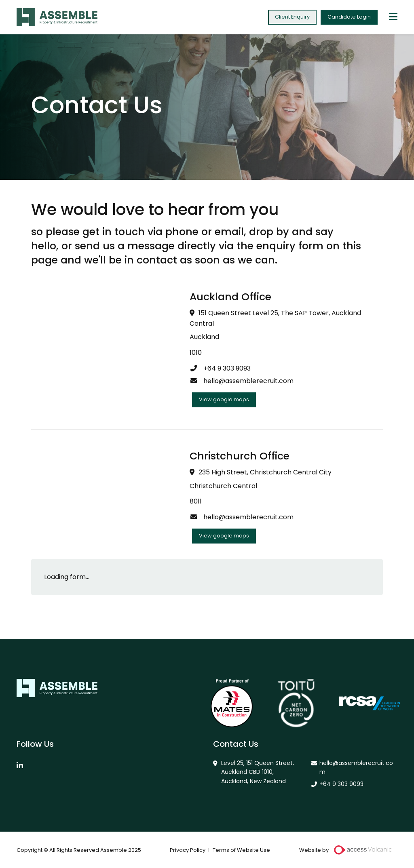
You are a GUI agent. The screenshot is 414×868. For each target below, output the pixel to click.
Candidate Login (349, 17)
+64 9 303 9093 (220, 368)
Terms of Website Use (241, 850)
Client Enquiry (292, 17)
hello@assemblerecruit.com (242, 381)
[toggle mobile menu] (393, 17)
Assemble (57, 17)
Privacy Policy (188, 850)
